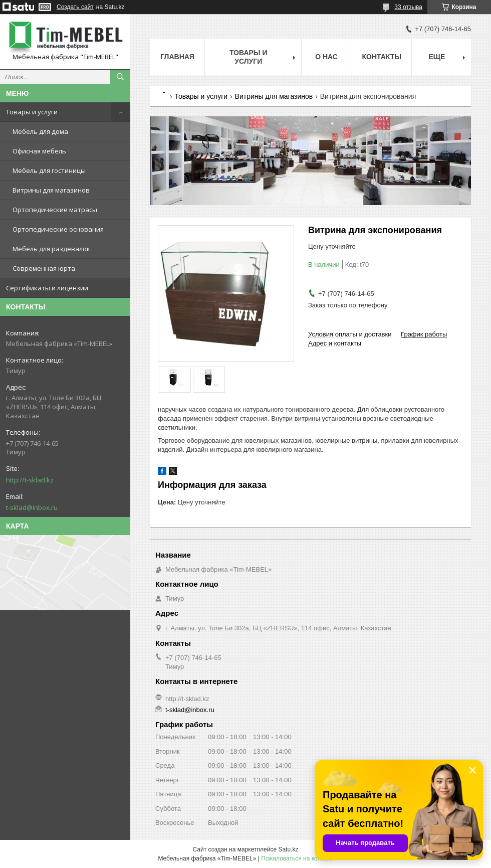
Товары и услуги (32, 112)
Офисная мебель (39, 151)
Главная (177, 57)
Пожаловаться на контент (297, 858)
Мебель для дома (40, 131)
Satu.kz (288, 849)
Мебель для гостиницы (49, 170)
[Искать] (120, 77)
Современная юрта (44, 268)
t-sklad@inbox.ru (32, 507)
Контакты (382, 57)
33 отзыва (408, 7)
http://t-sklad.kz (30, 480)
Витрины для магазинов (51, 190)
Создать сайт (75, 7)
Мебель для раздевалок (51, 249)
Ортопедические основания (58, 229)
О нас (326, 57)
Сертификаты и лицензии (47, 288)
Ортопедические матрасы (55, 210)
